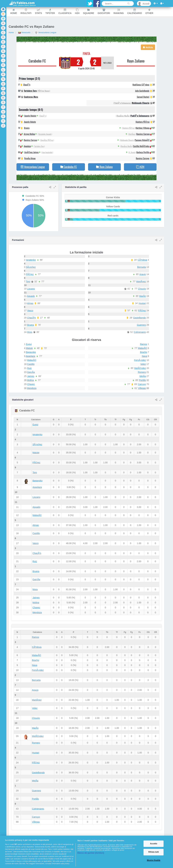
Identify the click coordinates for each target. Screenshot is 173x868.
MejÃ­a (143, 376)
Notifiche (148, 47)
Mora (30, 332)
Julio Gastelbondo (142, 91)
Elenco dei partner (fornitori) (91, 853)
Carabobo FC (37, 61)
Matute (29, 348)
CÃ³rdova (142, 260)
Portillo (142, 380)
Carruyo (142, 384)
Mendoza (32, 388)
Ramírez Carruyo (30, 140)
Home (14, 11)
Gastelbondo (139, 318)
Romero (142, 372)
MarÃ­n (142, 296)
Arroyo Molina (29, 134)
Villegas (142, 388)
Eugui (29, 344)
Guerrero (141, 325)
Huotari (142, 303)
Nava (145, 356)
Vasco (30, 310)
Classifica (65, 11)
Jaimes (31, 376)
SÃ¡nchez (31, 267)
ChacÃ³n (27, 85)
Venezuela (24, 33)
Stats (38, 11)
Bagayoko (31, 352)
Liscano (31, 289)
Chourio (142, 289)
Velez (143, 364)
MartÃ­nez (132, 134)
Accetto (154, 844)
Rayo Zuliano (136, 61)
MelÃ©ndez (140, 368)
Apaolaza (27, 146)
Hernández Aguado (45, 134)
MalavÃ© (32, 360)
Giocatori (104, 11)
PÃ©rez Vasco (43, 91)
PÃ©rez (30, 274)
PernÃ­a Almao (30, 158)
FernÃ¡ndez (140, 360)
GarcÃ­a (31, 372)
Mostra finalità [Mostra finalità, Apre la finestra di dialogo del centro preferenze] (154, 860)
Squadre (89, 11)
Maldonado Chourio (141, 103)
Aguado (31, 296)
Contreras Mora (31, 97)
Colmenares (140, 332)
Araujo (143, 274)
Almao (30, 303)
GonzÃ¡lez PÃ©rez (47, 140)
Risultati (26, 11)
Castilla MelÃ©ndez (141, 146)
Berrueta (142, 267)
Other (149, 11)
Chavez (31, 384)
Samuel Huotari (143, 97)
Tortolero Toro (30, 91)
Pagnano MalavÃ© (142, 140)
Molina (30, 380)
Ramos (144, 344)
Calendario (135, 11)
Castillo (31, 364)
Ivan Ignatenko (47, 152)
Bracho (144, 352)
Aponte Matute (30, 116)
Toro (28, 281)
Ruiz (29, 368)
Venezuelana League (45, 33)
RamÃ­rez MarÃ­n (123, 116)
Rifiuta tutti (154, 852)
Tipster (50, 11)
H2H (77, 11)
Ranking (119, 11)
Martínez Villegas (143, 128)
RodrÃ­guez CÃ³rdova (141, 85)
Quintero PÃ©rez (142, 122)
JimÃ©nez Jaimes (32, 152)
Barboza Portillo (143, 152)
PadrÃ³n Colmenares (122, 103)
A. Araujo (132, 152)
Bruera (27, 128)
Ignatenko (31, 260)
